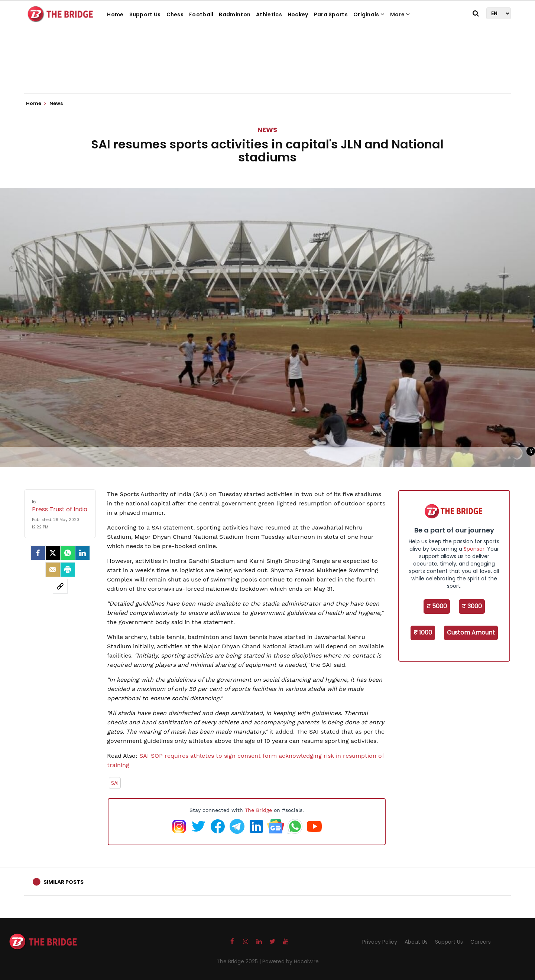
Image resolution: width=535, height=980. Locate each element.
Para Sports (331, 14)
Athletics (269, 14)
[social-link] (60, 586)
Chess (175, 14)
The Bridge (258, 810)
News (267, 130)
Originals (369, 14)
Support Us (145, 14)
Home (115, 14)
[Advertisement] (267, 71)
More (400, 14)
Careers (481, 942)
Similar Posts (64, 882)
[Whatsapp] (68, 553)
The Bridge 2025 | (239, 961)
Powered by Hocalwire (291, 961)
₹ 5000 (437, 606)
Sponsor (474, 549)
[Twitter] (53, 553)
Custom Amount (471, 632)
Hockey (298, 14)
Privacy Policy (380, 942)
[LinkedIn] (82, 553)
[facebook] (38, 553)
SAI (115, 783)
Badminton (235, 14)
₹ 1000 (423, 632)
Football (201, 14)
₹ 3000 (472, 606)
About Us (416, 942)
